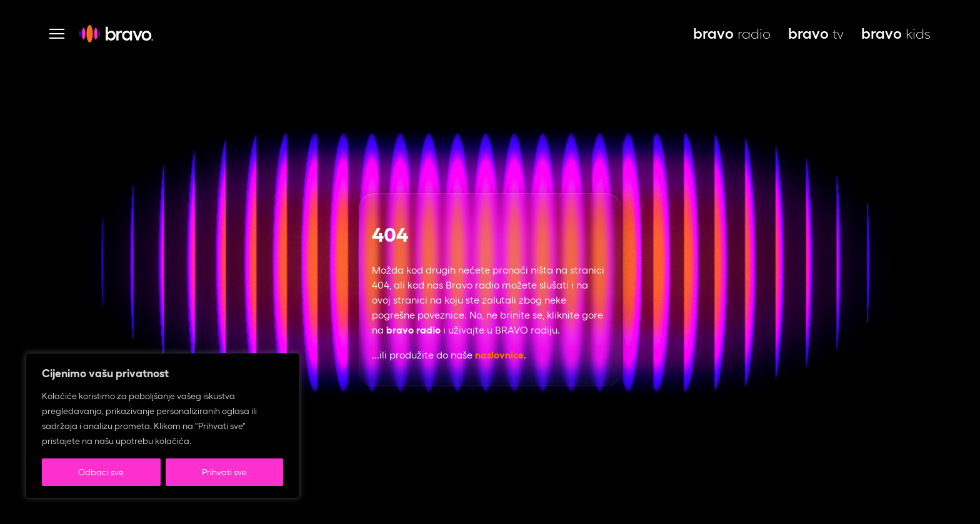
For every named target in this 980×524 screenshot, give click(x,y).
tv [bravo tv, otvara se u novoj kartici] (816, 34)
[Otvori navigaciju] (57, 34)
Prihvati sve (224, 472)
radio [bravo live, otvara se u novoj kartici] (732, 34)
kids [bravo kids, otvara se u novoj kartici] (896, 34)
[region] (162, 426)
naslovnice (499, 355)
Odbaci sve (101, 472)
